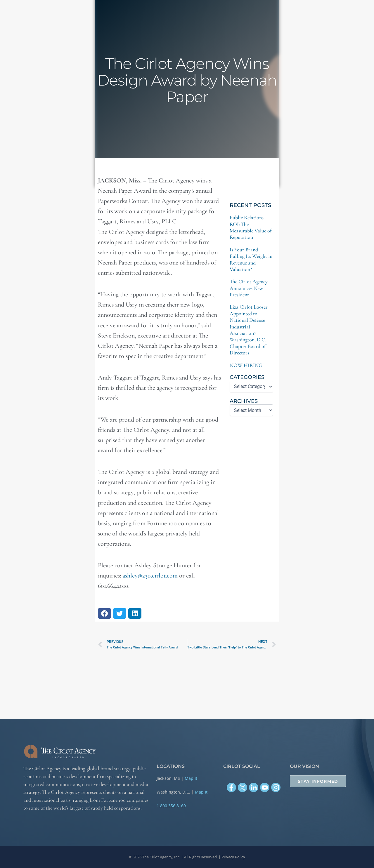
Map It (191, 778)
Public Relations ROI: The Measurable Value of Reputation (251, 227)
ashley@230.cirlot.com (150, 575)
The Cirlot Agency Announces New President (249, 288)
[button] (104, 613)
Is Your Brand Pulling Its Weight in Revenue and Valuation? (251, 259)
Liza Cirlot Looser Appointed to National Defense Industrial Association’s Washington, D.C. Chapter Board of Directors (249, 330)
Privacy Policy (233, 857)
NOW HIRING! (247, 365)
